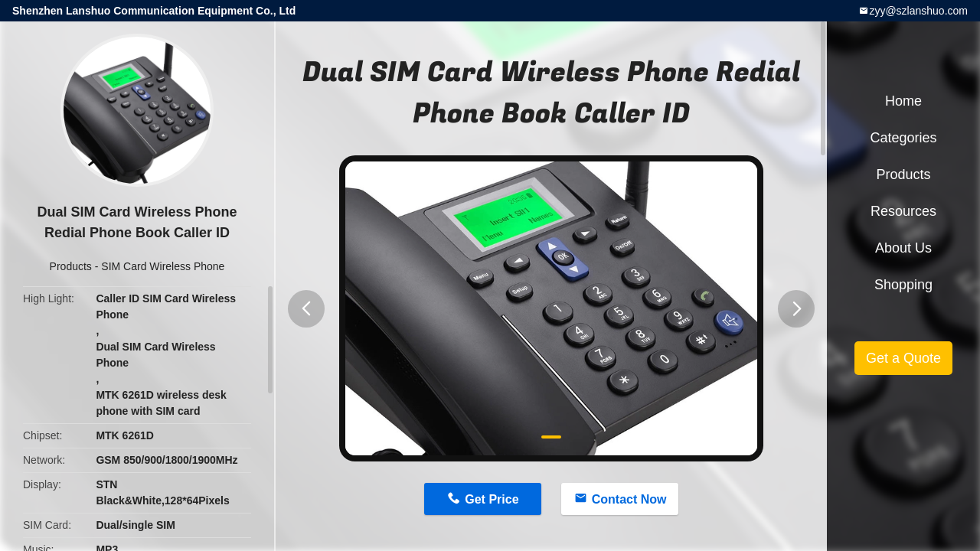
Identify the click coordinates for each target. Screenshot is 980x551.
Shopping (903, 285)
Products (71, 266)
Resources (903, 211)
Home (903, 101)
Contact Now (629, 499)
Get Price (492, 499)
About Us (903, 248)
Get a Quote (903, 358)
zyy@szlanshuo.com (918, 11)
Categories (903, 138)
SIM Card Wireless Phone (163, 266)
